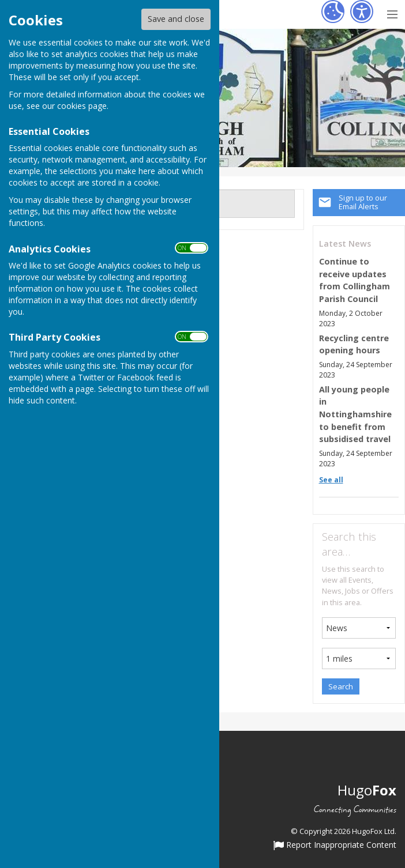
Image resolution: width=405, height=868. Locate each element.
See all (331, 480)
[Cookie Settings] (333, 12)
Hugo (367, 790)
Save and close (176, 19)
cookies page (82, 106)
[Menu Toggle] (392, 13)
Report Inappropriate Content (335, 846)
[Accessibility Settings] (362, 12)
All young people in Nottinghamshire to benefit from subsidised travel (355, 414)
